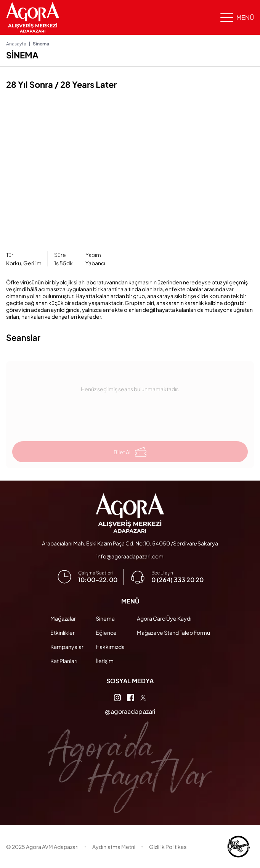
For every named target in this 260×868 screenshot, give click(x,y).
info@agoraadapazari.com (130, 556)
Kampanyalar (67, 647)
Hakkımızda (110, 647)
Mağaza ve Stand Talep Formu (173, 632)
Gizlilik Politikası (168, 847)
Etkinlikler (63, 632)
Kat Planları (64, 661)
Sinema (105, 618)
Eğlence (106, 632)
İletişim (105, 661)
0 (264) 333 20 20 (177, 580)
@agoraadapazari (130, 711)
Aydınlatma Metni (114, 847)
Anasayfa (16, 44)
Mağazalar (63, 618)
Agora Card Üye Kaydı (164, 618)
